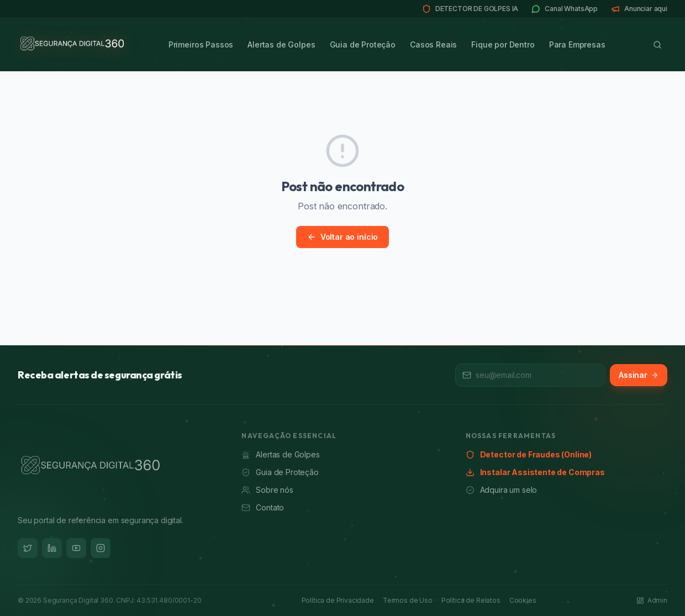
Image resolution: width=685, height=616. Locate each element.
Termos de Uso (408, 600)
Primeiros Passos (201, 44)
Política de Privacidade (338, 600)
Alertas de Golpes (281, 44)
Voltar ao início (342, 237)
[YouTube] (76, 548)
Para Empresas (577, 44)
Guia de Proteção (363, 44)
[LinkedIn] (52, 548)
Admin (652, 600)
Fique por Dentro (503, 44)
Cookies (523, 600)
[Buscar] (657, 45)
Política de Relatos (471, 600)
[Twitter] (28, 548)
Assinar (639, 375)
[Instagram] (101, 548)
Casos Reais (433, 44)
